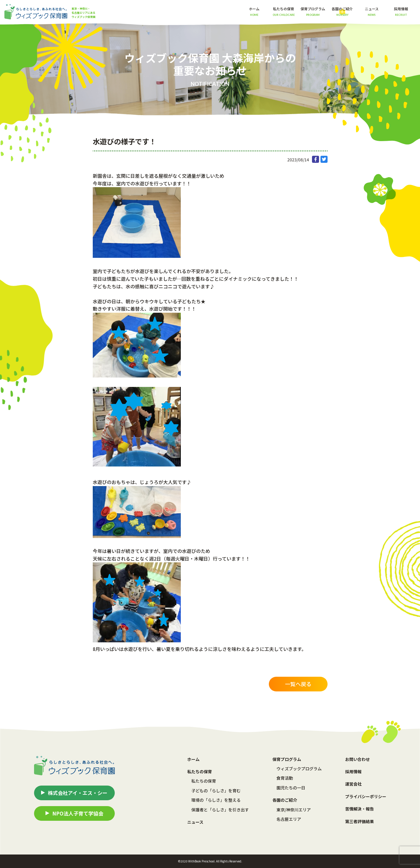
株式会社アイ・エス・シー (78, 793)
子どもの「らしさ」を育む (216, 791)
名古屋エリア (289, 819)
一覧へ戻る (298, 684)
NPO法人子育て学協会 (78, 813)
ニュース (372, 11)
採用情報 (401, 11)
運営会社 (353, 784)
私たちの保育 (204, 781)
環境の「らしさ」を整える (216, 800)
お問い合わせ (357, 759)
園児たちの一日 (291, 788)
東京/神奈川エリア (294, 810)
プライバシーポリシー (366, 796)
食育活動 (285, 778)
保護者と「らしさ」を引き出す (220, 810)
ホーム (254, 11)
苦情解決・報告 (360, 809)
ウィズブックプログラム (299, 769)
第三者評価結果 (360, 821)
